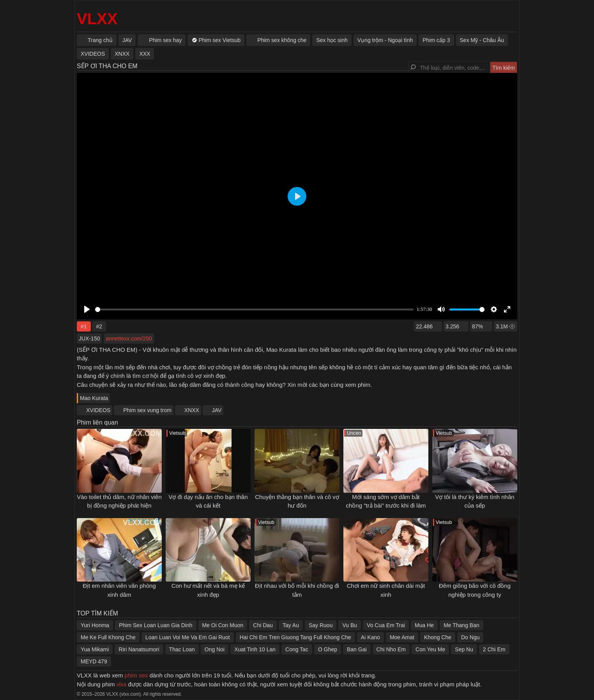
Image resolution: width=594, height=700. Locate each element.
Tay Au (291, 625)
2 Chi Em (494, 649)
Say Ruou (321, 625)
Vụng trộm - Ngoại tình (385, 40)
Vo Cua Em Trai (386, 625)
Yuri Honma (95, 625)
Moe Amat (402, 637)
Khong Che (438, 637)
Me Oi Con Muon (223, 625)
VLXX (97, 19)
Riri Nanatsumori (139, 649)
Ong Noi (215, 649)
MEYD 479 (94, 661)
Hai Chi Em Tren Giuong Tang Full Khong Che (295, 637)
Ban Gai (357, 649)
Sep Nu (464, 649)
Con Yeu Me (430, 649)
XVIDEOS (98, 410)
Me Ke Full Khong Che (108, 637)
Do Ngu (470, 637)
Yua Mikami (95, 649)
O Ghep (328, 649)
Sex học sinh (332, 40)
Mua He (424, 625)
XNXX (192, 410)
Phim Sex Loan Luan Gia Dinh (156, 625)
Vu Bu (350, 625)
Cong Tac (297, 649)
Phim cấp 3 (436, 40)
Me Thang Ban (461, 625)
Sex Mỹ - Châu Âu (482, 40)
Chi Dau (263, 625)
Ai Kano (370, 637)
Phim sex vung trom (147, 410)
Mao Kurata (94, 398)
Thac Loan (182, 649)
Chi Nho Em (391, 649)
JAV (217, 410)
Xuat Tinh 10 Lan (255, 649)
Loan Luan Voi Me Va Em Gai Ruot (188, 637)
